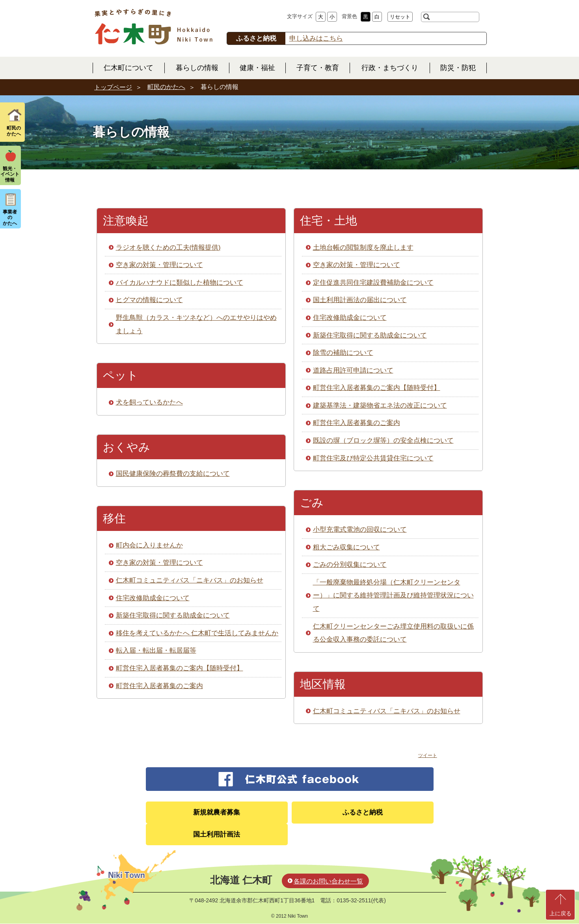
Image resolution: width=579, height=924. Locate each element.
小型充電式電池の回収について (360, 530)
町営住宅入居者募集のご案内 (159, 686)
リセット (400, 17)
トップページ (113, 87)
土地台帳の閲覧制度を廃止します (363, 248)
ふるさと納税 (363, 812)
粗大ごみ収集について (346, 547)
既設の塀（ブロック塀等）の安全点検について (383, 441)
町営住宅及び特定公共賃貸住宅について (373, 458)
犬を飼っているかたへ (149, 402)
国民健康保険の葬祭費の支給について (173, 474)
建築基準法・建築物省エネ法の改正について (380, 405)
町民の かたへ (14, 131)
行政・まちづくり (390, 68)
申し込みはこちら (316, 38)
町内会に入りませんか (149, 545)
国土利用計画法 (217, 834)
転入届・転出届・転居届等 (156, 650)
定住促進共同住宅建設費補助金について (373, 283)
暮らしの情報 (197, 68)
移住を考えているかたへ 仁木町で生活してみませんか (197, 633)
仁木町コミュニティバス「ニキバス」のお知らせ (190, 580)
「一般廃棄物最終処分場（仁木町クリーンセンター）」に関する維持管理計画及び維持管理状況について (393, 596)
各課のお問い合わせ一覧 (328, 881)
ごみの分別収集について (350, 565)
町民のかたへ (166, 87)
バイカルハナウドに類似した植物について (180, 283)
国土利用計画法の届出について (360, 300)
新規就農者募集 (217, 812)
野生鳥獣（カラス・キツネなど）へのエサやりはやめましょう (196, 324)
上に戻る (560, 913)
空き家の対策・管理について (159, 265)
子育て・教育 (318, 68)
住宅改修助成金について (153, 598)
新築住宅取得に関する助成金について (173, 615)
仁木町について (128, 68)
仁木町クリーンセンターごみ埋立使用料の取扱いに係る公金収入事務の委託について (393, 633)
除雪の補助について (343, 353)
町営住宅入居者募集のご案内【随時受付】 (180, 668)
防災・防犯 (458, 68)
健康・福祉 (257, 68)
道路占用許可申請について (353, 370)
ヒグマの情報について (149, 300)
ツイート (428, 755)
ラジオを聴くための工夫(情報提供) (168, 248)
